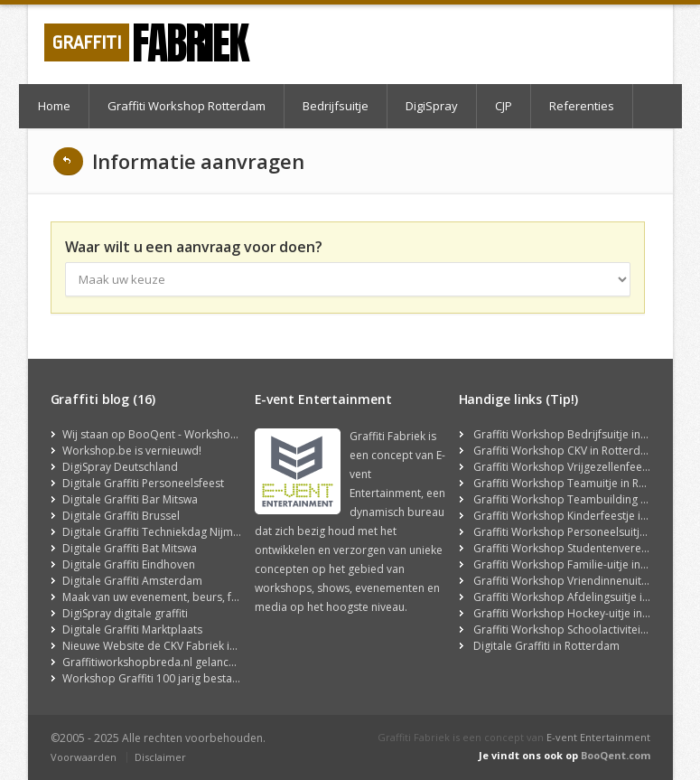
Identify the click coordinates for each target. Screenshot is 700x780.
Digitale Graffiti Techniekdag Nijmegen (160, 532)
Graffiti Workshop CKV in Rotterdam (565, 451)
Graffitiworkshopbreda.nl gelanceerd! (159, 662)
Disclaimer (160, 757)
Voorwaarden (84, 757)
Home (54, 106)
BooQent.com (616, 755)
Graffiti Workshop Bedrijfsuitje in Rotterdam (586, 434)
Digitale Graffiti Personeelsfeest (143, 483)
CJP (504, 106)
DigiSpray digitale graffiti (125, 613)
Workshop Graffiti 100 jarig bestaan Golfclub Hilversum (204, 678)
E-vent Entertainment (598, 737)
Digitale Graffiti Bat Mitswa (130, 548)
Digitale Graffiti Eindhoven (129, 564)
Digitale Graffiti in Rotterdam (546, 646)
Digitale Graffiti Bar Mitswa (130, 499)
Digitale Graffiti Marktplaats (132, 630)
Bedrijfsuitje (336, 106)
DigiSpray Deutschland (120, 467)
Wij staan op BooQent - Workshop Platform (173, 434)
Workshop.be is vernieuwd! (132, 451)
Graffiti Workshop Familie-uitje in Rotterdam (586, 564)
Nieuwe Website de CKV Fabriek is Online (167, 646)
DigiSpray (432, 106)
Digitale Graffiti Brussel (121, 516)
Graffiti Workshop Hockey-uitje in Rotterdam (587, 613)
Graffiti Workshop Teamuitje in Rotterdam (580, 483)
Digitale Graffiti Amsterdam (132, 581)
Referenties (582, 106)
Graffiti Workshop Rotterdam (187, 106)
